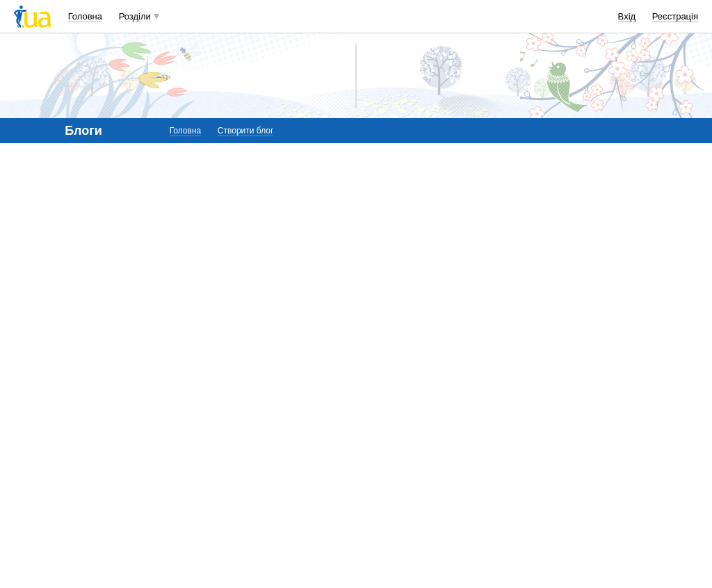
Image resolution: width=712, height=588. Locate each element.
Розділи (135, 16)
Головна (85, 16)
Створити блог (246, 131)
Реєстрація (675, 16)
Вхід (627, 16)
